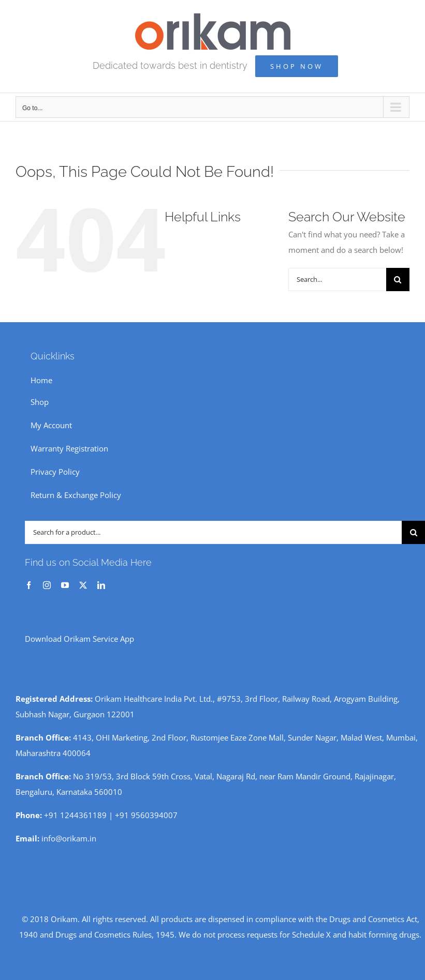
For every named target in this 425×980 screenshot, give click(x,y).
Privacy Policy (55, 472)
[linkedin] (101, 585)
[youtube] (65, 585)
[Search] (398, 280)
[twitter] (83, 585)
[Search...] (337, 280)
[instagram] (47, 585)
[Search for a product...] (213, 532)
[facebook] (29, 585)
